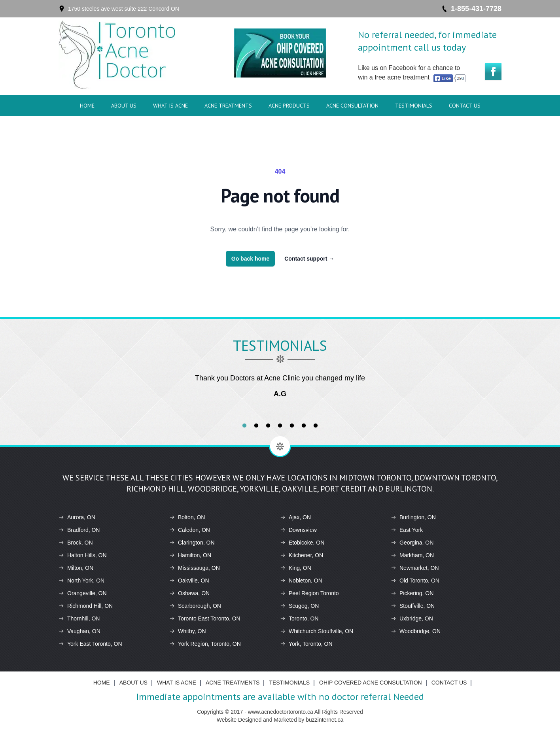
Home (87, 106)
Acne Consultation (352, 106)
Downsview (298, 530)
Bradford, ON (79, 530)
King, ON (296, 568)
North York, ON (81, 581)
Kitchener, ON (302, 555)
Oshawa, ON (189, 593)
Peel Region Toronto (309, 593)
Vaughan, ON (79, 631)
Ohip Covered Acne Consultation (371, 683)
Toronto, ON (299, 618)
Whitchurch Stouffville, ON (317, 631)
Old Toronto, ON (415, 581)
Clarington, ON (192, 543)
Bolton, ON (187, 517)
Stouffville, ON (413, 606)
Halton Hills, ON (83, 555)
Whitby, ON (188, 631)
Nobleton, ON (301, 581)
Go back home (250, 259)
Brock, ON (76, 543)
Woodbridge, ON (416, 631)
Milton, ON (76, 568)
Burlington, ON (413, 517)
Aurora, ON (77, 517)
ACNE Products (289, 106)
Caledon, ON (190, 530)
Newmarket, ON (415, 568)
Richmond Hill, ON (86, 606)
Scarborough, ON (195, 606)
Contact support (309, 259)
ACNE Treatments (228, 106)
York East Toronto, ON (90, 644)
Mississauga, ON (195, 568)
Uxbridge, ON (412, 618)
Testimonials (414, 106)
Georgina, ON (412, 543)
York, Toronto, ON (306, 644)
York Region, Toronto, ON (205, 644)
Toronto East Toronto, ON (205, 618)
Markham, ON (412, 555)
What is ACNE (170, 106)
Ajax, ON (295, 517)
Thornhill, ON (79, 618)
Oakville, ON (189, 581)
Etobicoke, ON (302, 543)
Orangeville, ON (83, 593)
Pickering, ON (412, 593)
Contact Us (465, 106)
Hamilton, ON (190, 555)
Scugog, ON (299, 606)
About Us (124, 106)
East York (407, 530)
